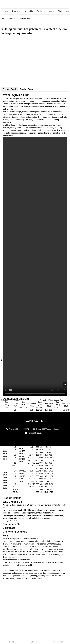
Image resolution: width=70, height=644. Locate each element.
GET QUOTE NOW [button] (10, 521)
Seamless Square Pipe (10, 400)
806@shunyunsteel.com (51, 429)
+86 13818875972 (22, 429)
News (51, 11)
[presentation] (65, 384)
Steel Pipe (13, 19)
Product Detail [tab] (9, 89)
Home (5, 11)
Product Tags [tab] (26, 89)
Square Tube (25, 19)
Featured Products (35, 433)
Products (16, 11)
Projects (41, 11)
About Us (29, 11)
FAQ (60, 11)
